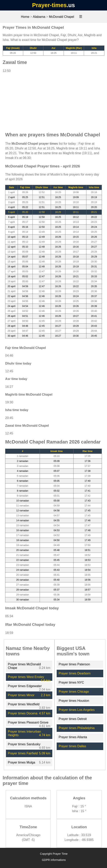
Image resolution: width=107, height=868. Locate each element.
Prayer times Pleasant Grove (28, 722)
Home (25, 17)
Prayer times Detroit (73, 719)
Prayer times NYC (71, 682)
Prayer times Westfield (24, 704)
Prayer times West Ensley (26, 677)
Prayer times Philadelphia (77, 728)
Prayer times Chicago (74, 692)
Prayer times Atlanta (73, 737)
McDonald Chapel (62, 17)
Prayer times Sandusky (24, 744)
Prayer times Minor (21, 695)
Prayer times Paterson (74, 664)
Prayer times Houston (74, 701)
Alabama (39, 17)
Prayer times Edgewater (25, 686)
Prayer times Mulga (22, 762)
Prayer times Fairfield (23, 753)
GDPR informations (54, 860)
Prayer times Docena (23, 713)
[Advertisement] (53, 100)
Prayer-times (49, 5)
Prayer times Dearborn (75, 673)
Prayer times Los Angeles (77, 710)
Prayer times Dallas (72, 746)
